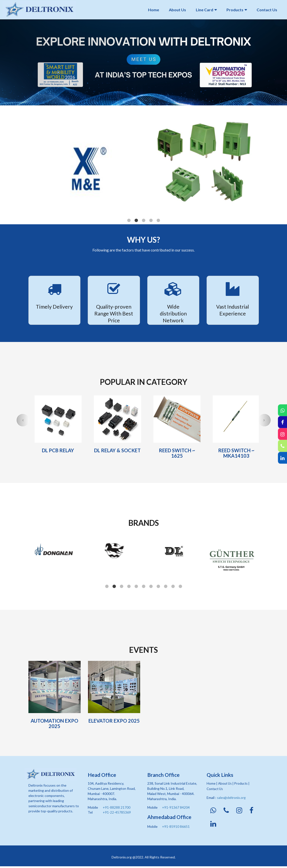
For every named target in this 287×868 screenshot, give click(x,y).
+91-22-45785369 (117, 812)
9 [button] (166, 587)
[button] (23, 420)
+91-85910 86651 (176, 826)
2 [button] (136, 221)
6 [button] (144, 587)
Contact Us (267, 10)
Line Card (205, 10)
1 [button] (129, 221)
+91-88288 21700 (117, 807)
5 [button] (158, 221)
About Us (177, 10)
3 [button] (144, 221)
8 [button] (158, 587)
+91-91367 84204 (176, 807)
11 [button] (180, 587)
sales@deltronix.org (232, 797)
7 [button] (151, 587)
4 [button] (151, 221)
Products (235, 10)
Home (154, 10)
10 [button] (173, 587)
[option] (143, 62)
